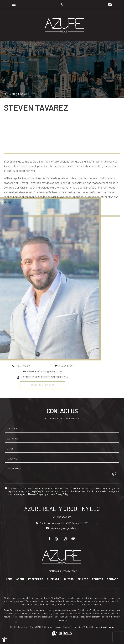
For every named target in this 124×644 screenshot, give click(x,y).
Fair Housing (54, 571)
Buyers (69, 579)
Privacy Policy (62, 494)
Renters (98, 579)
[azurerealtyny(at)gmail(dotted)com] (110, 4)
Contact (112, 579)
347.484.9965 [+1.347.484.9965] (62, 517)
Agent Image (108, 627)
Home (9, 579)
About (20, 579)
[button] (4, 640)
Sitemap (67, 627)
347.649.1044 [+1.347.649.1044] (25, 366)
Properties (36, 579)
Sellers (83, 579)
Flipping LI (54, 579)
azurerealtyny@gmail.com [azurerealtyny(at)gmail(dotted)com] (62, 528)
